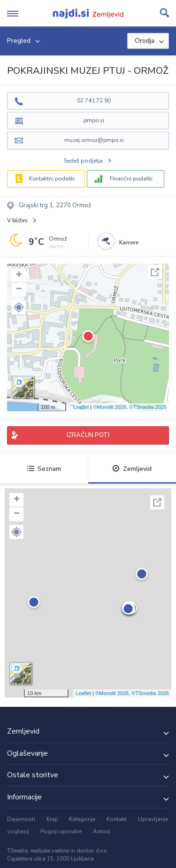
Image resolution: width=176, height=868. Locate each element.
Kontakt (117, 819)
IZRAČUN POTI (88, 435)
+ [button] (19, 275)
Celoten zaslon (155, 272)
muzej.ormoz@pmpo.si (94, 140)
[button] (19, 307)
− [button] (19, 289)
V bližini (17, 220)
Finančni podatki (131, 179)
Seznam (44, 469)
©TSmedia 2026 (148, 407)
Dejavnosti (21, 819)
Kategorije (82, 819)
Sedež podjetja (83, 161)
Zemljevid (132, 469)
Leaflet (81, 407)
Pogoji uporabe (61, 831)
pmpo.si (94, 120)
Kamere (129, 242)
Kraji (52, 819)
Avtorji (102, 831)
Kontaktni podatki (52, 179)
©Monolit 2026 (110, 407)
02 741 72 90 (94, 101)
